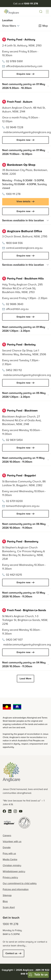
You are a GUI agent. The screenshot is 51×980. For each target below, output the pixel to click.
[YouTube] (21, 811)
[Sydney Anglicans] (9, 823)
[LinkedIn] (10, 811)
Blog (5, 901)
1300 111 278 (11, 924)
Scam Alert (9, 907)
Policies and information (16, 889)
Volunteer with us (12, 841)
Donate (7, 847)
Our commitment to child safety (20, 883)
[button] (47, 12)
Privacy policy (10, 877)
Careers (7, 835)
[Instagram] (15, 811)
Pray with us (9, 853)
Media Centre (10, 859)
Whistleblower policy (14, 871)
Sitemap (7, 895)
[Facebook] (4, 811)
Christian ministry (12, 865)
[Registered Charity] (24, 823)
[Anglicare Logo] (11, 12)
